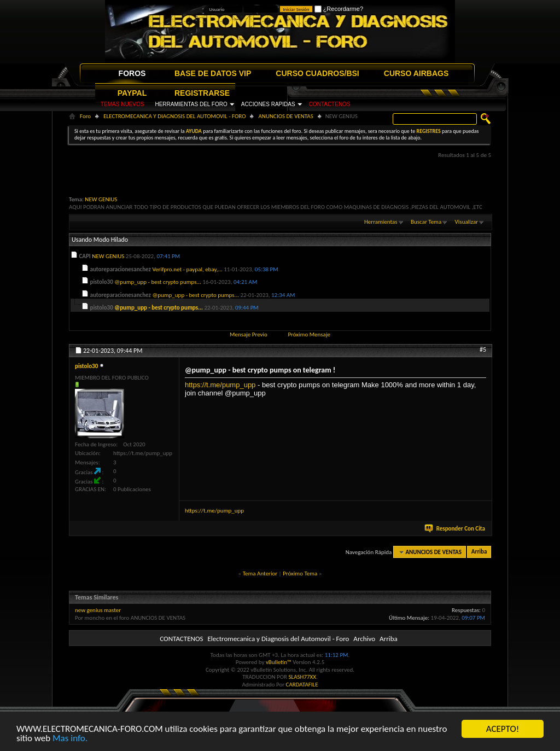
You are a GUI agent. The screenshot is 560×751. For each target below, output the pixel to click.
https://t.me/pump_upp (220, 385)
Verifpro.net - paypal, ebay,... (187, 269)
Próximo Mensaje (309, 334)
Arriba (479, 552)
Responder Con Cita (456, 529)
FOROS (132, 73)
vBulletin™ (279, 662)
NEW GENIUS (101, 199)
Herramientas (381, 222)
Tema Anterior (260, 574)
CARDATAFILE (302, 685)
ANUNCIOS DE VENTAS (285, 116)
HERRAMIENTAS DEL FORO (191, 104)
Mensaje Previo (249, 334)
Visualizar (466, 222)
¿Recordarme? (339, 9)
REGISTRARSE (202, 93)
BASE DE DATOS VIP (213, 73)
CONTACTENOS (330, 104)
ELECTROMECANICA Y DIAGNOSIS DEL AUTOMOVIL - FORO (174, 116)
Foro (85, 116)
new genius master (98, 610)
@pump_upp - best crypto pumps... (158, 282)
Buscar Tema (426, 222)
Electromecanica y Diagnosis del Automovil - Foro (278, 639)
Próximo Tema (300, 574)
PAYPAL (132, 93)
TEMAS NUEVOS (122, 104)
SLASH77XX (303, 677)
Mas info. (70, 739)
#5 (483, 350)
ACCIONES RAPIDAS (268, 104)
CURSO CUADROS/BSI (317, 73)
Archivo (364, 639)
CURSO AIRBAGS (416, 73)
